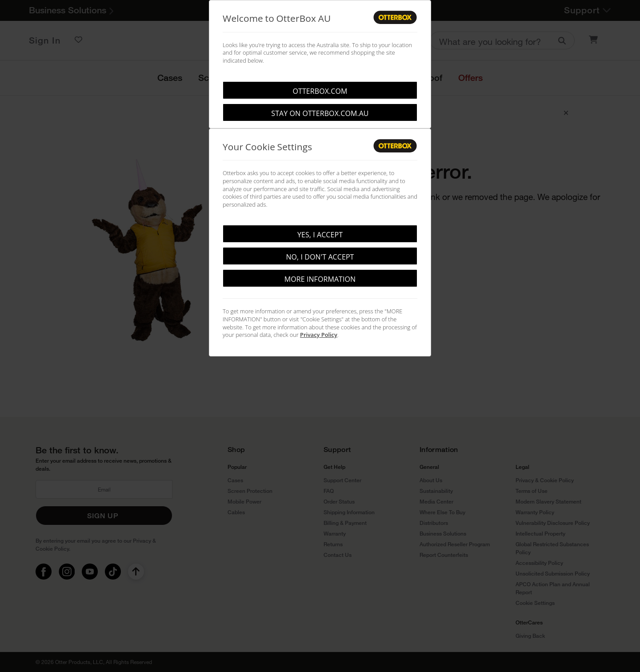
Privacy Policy (319, 335)
